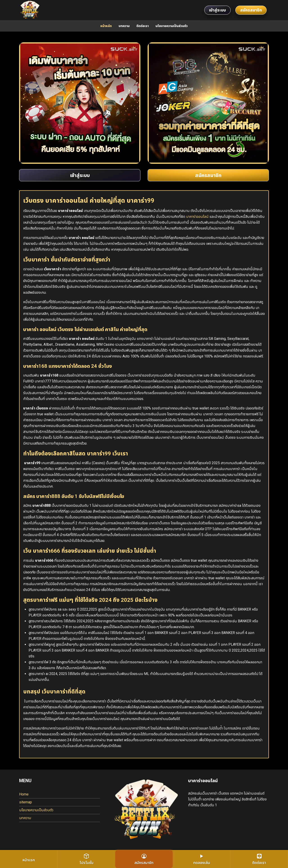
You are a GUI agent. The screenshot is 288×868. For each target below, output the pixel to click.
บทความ (124, 26)
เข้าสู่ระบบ (217, 10)
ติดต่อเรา (143, 26)
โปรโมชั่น (86, 859)
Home (24, 794)
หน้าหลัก (106, 26)
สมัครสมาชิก (251, 10)
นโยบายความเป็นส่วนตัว (172, 26)
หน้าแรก (29, 860)
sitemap (26, 802)
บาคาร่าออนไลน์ (197, 217)
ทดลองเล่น (202, 859)
